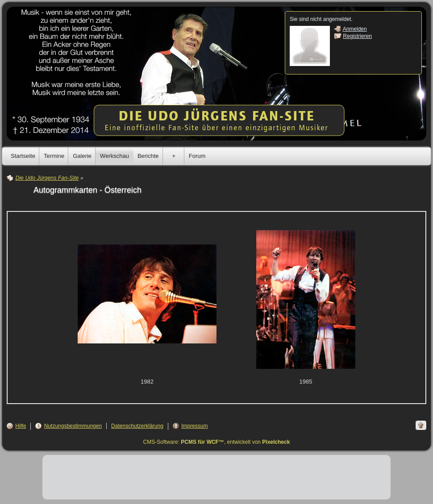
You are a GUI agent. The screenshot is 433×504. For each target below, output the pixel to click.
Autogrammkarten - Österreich (87, 190)
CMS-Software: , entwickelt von (217, 442)
